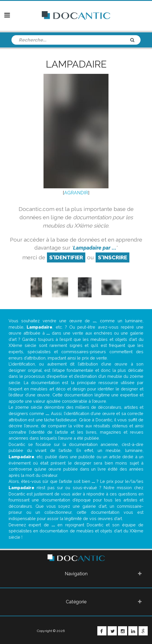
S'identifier (66, 257)
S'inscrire (112, 257)
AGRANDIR (76, 193)
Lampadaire (76, 64)
